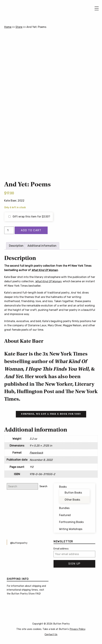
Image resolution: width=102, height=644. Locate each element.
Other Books (72, 500)
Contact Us (51, 635)
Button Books (73, 493)
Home (8, 27)
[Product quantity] (9, 230)
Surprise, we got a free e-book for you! (51, 414)
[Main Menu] (97, 8)
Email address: (61, 549)
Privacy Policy (77, 629)
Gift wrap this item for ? (29, 217)
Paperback (36, 453)
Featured (65, 515)
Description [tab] (16, 246)
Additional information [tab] (42, 246)
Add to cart (31, 230)
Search (43, 486)
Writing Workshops (71, 529)
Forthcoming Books (71, 522)
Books (63, 487)
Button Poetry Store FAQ (26, 594)
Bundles (64, 508)
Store (19, 27)
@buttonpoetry (19, 543)
